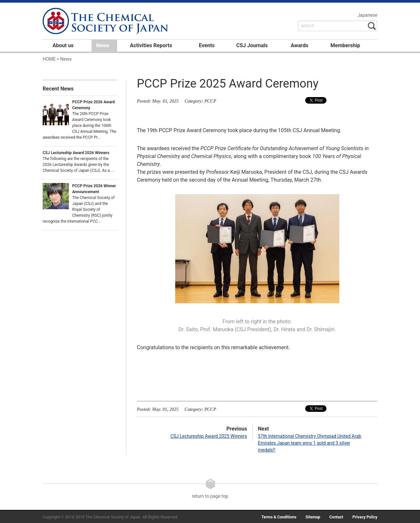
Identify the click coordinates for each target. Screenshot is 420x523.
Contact (336, 517)
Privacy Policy (365, 517)
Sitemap (313, 517)
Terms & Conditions (279, 517)
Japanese (367, 15)
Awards (300, 45)
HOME (49, 59)
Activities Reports (151, 45)
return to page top (210, 489)
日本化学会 (106, 22)
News (103, 45)
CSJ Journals (252, 45)
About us (63, 45)
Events (207, 45)
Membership (345, 45)
